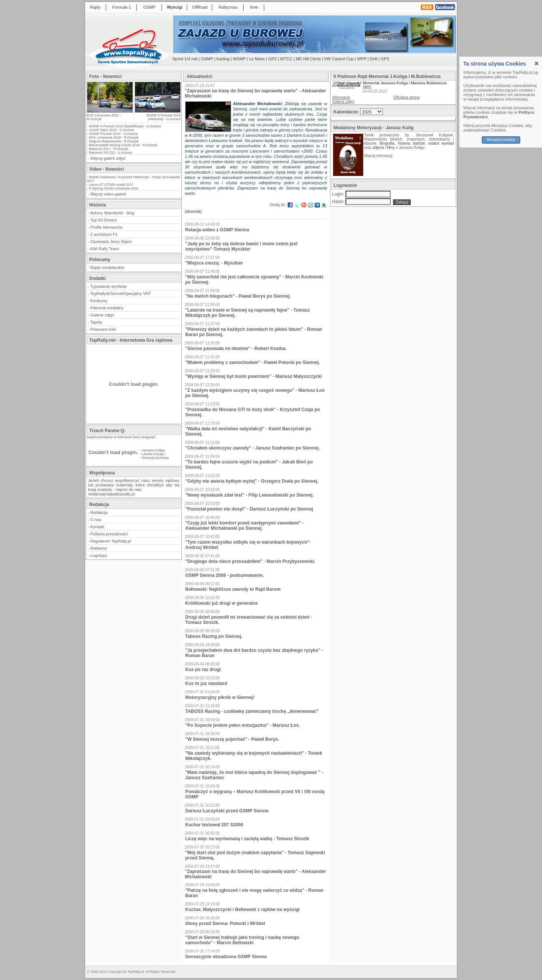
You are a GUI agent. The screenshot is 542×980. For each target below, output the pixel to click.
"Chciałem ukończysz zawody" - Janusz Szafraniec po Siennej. (252, 448)
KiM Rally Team (105, 249)
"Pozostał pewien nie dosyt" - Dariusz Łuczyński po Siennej (249, 509)
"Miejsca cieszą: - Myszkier (214, 263)
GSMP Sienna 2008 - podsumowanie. (225, 575)
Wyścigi (174, 7)
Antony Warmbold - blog (112, 213)
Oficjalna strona (406, 97)
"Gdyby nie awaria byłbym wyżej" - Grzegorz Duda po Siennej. (252, 481)
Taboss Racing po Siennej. (214, 636)
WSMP (239, 59)
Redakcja (99, 512)
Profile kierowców (107, 227)
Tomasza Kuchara (155, 458)
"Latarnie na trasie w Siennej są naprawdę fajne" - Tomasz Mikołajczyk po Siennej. (247, 313)
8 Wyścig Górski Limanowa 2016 (114, 188)
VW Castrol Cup (339, 59)
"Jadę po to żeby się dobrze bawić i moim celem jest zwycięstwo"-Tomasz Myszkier (241, 246)
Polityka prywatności (109, 534)
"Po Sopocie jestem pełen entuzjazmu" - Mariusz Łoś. (243, 725)
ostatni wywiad (441, 143)
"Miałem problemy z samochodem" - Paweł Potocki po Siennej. (253, 362)
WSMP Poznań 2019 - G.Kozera (113, 134)
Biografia (387, 143)
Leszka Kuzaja (153, 454)
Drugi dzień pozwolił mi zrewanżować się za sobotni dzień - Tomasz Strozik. (249, 620)
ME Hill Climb (308, 59)
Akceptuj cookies (501, 140)
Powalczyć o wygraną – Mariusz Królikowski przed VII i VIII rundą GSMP (255, 794)
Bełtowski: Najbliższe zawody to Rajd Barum (233, 589)
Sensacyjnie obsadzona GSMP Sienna (226, 957)
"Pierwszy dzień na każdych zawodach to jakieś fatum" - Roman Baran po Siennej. (254, 332)
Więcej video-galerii (108, 194)
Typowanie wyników (109, 286)
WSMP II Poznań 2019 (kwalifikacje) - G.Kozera (125, 126)
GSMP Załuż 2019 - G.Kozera (112, 130)
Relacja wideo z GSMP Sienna (217, 230)
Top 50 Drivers (104, 220)
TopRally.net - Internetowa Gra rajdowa (131, 340)
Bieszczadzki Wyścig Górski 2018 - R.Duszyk (123, 145)
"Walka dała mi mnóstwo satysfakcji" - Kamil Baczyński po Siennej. (248, 431)
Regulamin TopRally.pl (111, 541)
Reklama (98, 548)
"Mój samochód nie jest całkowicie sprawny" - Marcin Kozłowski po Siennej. (254, 280)
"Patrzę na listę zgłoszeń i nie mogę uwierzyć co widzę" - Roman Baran (254, 893)
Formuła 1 (122, 7)
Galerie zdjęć (102, 315)
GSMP (149, 7)
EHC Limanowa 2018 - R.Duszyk (114, 138)
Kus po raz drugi (203, 670)
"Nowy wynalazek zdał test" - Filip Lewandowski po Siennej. (249, 495)
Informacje (341, 97)
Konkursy (99, 301)
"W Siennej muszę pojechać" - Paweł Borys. (232, 739)
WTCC (286, 59)
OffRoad (200, 7)
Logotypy (99, 555)
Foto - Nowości (105, 76)
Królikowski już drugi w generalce (222, 603)
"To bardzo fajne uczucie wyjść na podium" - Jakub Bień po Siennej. (249, 465)
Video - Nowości (107, 169)
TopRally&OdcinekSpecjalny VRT (121, 294)
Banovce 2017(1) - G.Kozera (111, 153)
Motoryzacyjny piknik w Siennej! (220, 697)
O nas (96, 520)
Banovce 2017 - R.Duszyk (109, 149)
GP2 (273, 59)
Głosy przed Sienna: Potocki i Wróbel (225, 923)
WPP (362, 59)
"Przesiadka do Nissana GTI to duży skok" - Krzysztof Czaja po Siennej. (253, 412)
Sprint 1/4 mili (185, 59)
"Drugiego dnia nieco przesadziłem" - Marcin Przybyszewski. (250, 561)
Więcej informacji (379, 156)
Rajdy (95, 7)
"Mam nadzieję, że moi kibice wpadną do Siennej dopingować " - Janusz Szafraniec (254, 775)
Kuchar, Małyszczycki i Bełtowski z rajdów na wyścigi (242, 910)
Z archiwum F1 (104, 234)
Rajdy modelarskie (107, 268)
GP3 (385, 59)
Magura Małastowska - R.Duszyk (114, 141)
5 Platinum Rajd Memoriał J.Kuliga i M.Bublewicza (387, 76)
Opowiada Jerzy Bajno (111, 242)
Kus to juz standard (206, 683)
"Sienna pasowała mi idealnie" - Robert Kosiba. (236, 349)
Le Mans (257, 59)
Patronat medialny (107, 308)
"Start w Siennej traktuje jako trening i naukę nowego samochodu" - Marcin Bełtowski (242, 940)
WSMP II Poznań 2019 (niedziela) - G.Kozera (164, 117)
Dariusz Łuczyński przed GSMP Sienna (227, 811)
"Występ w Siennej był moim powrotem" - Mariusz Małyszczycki (253, 376)
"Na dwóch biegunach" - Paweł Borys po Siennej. (238, 296)
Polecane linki (103, 329)
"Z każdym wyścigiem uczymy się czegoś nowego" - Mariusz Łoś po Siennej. (255, 393)
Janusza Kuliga (153, 450)
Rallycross (228, 7)
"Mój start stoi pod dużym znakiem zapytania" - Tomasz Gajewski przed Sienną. (255, 855)
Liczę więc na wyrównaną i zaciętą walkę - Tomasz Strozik (247, 839)
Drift (374, 59)
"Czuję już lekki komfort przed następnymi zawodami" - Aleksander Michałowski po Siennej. (244, 526)
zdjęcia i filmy (383, 148)
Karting (223, 59)
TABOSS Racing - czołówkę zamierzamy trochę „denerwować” (252, 711)
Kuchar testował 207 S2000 (214, 825)
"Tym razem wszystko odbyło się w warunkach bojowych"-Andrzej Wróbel (248, 545)
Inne (254, 7)
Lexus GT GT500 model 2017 (111, 185)
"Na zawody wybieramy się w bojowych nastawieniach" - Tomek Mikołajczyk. (254, 756)
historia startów (411, 143)
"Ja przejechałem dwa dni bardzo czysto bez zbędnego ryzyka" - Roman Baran (254, 653)
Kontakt (97, 527)
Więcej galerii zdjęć (108, 158)
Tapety (96, 322)
